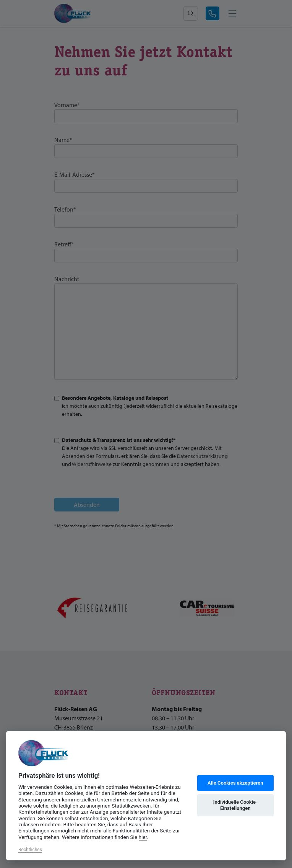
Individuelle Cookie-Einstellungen (235, 805)
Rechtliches (30, 850)
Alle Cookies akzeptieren (235, 783)
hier (143, 837)
